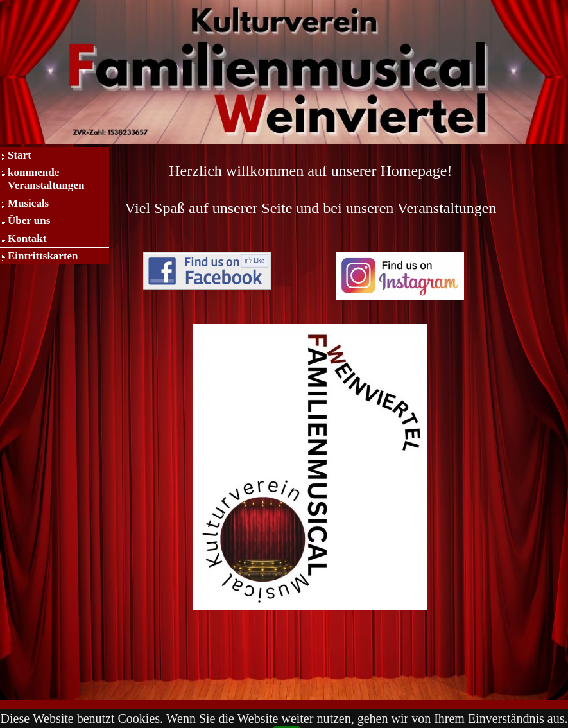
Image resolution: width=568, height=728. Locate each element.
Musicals (28, 203)
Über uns (29, 221)
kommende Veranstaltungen (46, 179)
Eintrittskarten (43, 256)
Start (20, 155)
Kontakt (27, 238)
